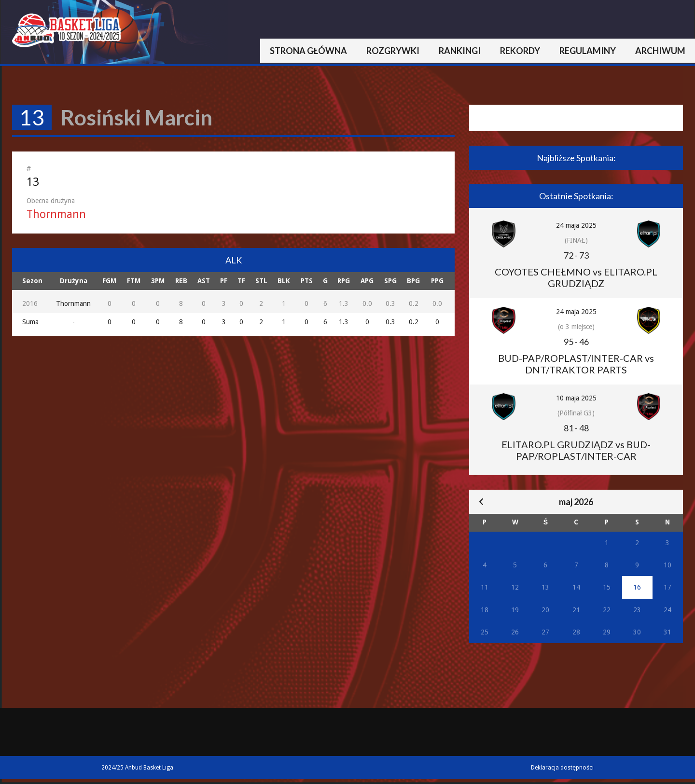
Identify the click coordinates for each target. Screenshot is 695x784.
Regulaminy (588, 51)
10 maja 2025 (576, 398)
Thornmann (56, 214)
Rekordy (520, 51)
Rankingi (460, 51)
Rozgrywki (393, 51)
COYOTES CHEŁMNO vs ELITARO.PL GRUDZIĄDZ (576, 277)
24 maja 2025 (576, 225)
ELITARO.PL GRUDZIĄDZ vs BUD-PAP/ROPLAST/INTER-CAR (576, 450)
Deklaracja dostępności (562, 768)
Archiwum (660, 51)
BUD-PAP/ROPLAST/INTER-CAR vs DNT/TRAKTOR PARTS (576, 364)
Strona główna (308, 51)
